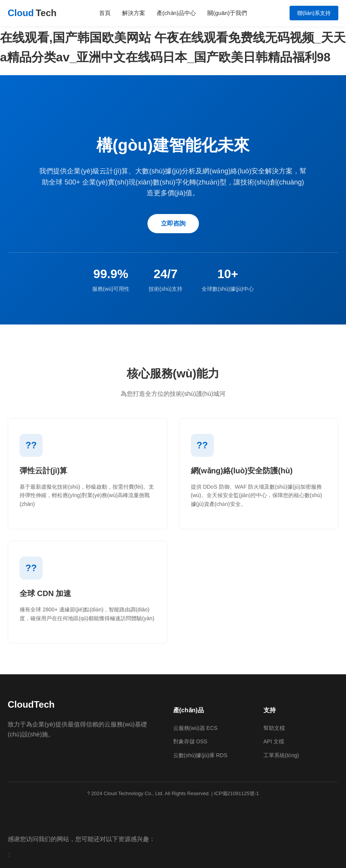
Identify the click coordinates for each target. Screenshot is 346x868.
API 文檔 (274, 741)
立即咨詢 (173, 223)
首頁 (105, 13)
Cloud (32, 13)
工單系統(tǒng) (281, 755)
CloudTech (31, 704)
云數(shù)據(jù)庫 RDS (200, 755)
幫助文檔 (274, 728)
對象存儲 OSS (190, 741)
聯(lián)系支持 (314, 13)
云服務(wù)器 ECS (195, 728)
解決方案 (134, 13)
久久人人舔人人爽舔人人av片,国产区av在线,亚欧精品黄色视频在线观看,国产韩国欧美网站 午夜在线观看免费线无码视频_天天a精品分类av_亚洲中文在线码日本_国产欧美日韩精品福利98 (173, 37)
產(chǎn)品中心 (176, 13)
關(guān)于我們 (227, 13)
